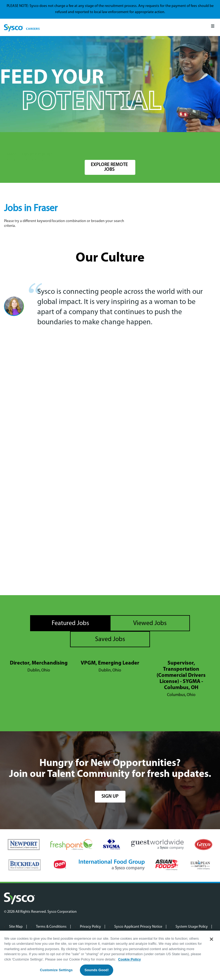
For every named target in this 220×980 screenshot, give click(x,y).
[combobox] (106, 147)
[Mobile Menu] (213, 27)
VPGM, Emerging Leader (110, 663)
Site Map (16, 927)
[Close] (211, 939)
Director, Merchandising (39, 663)
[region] (110, 955)
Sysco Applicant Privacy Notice (138, 927)
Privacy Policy (90, 927)
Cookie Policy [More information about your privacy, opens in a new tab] (130, 959)
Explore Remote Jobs (109, 167)
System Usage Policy (192, 927)
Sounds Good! (97, 970)
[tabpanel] (110, 679)
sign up (110, 797)
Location (92, 144)
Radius (142, 144)
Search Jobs (188, 147)
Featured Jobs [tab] (70, 623)
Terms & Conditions (51, 927)
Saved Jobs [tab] (110, 639)
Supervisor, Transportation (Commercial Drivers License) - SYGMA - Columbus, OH (181, 675)
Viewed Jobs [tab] (150, 623)
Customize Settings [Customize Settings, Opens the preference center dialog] (56, 970)
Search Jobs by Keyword (29, 144)
